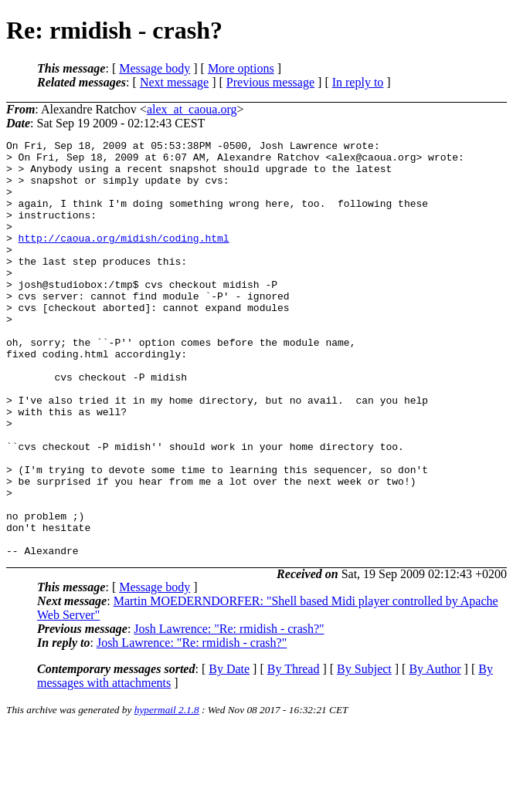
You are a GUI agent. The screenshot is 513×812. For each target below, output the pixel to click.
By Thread (294, 752)
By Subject (364, 752)
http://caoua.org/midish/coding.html (124, 259)
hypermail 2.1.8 (167, 793)
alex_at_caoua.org (192, 109)
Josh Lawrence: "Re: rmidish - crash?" (229, 712)
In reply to (358, 82)
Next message (174, 82)
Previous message (270, 82)
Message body (155, 68)
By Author (435, 752)
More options (241, 68)
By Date (229, 752)
